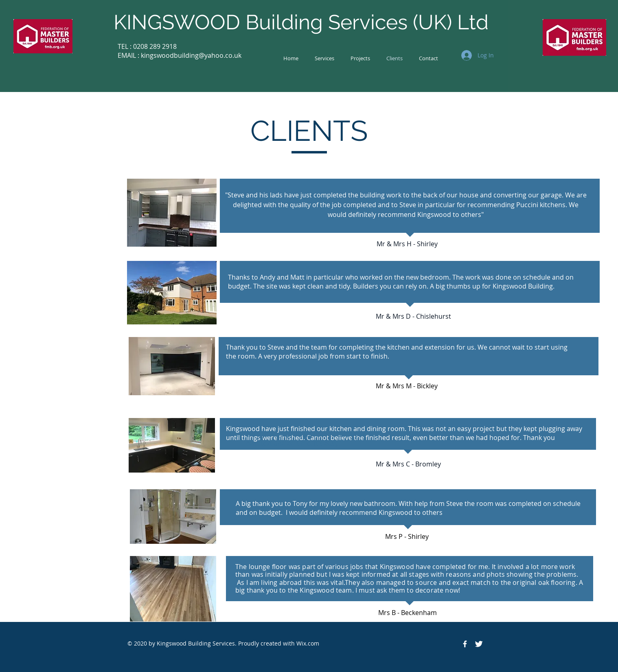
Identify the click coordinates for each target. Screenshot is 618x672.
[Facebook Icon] (465, 644)
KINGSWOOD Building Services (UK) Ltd (301, 22)
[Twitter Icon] (479, 644)
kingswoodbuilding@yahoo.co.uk (191, 55)
